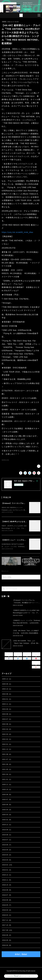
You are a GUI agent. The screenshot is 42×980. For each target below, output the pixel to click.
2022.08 (7, 724)
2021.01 (7, 779)
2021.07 (7, 759)
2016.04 (7, 945)
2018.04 (7, 910)
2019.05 (7, 850)
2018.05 (7, 905)
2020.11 (7, 785)
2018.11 (7, 880)
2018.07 (7, 895)
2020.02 (7, 820)
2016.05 (7, 940)
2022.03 (7, 734)
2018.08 (7, 890)
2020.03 (7, 815)
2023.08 (7, 714)
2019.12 (7, 825)
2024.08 (7, 694)
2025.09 (7, 684)
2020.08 (7, 795)
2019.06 (7, 845)
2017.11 (7, 920)
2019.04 (7, 855)
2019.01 (7, 870)
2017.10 (7, 925)
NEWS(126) (5, 460)
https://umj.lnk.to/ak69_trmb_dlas (17, 232)
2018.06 (7, 900)
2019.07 (7, 840)
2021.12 (7, 749)
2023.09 (7, 709)
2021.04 (7, 774)
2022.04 (7, 729)
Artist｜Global (21, 954)
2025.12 (7, 679)
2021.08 (7, 754)
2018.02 (7, 915)
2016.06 (7, 935)
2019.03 (7, 860)
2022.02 (7, 739)
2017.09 (7, 930)
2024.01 (7, 699)
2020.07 (7, 800)
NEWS (4, 22)
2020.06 (7, 805)
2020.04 (7, 810)
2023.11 (7, 704)
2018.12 (7, 875)
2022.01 (7, 744)
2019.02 (7, 865)
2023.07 (7, 719)
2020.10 (7, 789)
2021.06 (7, 764)
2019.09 (7, 830)
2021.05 (7, 769)
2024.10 (7, 689)
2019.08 (7, 835)
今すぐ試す (27, 10)
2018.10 (7, 885)
